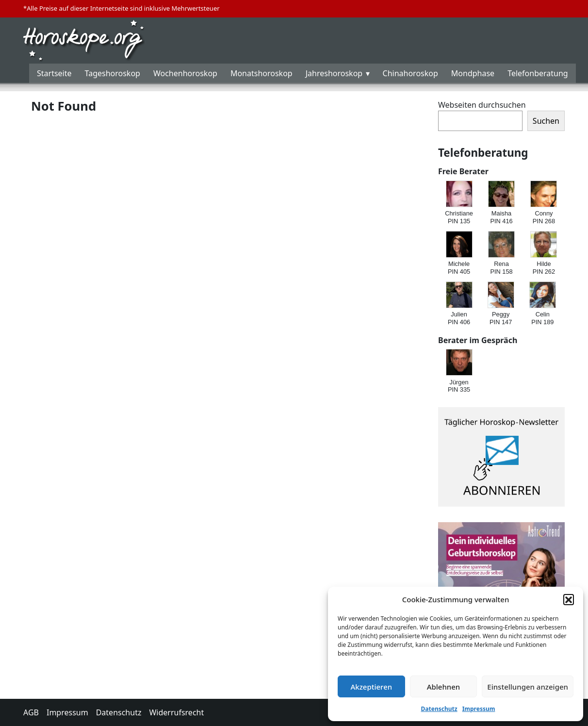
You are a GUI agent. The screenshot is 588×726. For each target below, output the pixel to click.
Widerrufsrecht (176, 712)
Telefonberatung (538, 73)
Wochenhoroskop (185, 73)
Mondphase (473, 73)
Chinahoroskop (410, 73)
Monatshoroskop (261, 73)
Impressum (479, 709)
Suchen (546, 121)
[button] (569, 599)
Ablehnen (444, 687)
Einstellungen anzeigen (528, 687)
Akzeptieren (371, 687)
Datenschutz (439, 709)
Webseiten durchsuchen (482, 105)
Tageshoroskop (113, 73)
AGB (31, 712)
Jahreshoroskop (334, 73)
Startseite (54, 73)
